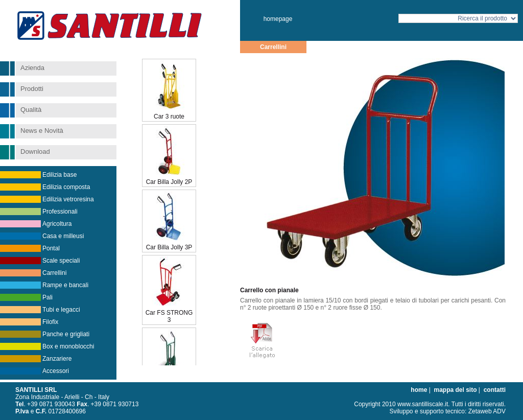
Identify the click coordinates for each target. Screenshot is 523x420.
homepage (278, 19)
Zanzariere (57, 359)
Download (35, 151)
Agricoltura (57, 224)
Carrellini (54, 273)
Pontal (51, 248)
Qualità (31, 110)
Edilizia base (60, 175)
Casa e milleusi (63, 236)
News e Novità (42, 131)
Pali (47, 297)
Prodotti (32, 89)
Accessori (56, 371)
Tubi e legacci (61, 310)
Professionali (60, 212)
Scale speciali (61, 261)
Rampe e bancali (65, 285)
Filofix (50, 322)
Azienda (32, 68)
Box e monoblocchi (68, 346)
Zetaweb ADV (487, 411)
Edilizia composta (66, 187)
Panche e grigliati (66, 334)
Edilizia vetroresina (68, 199)
